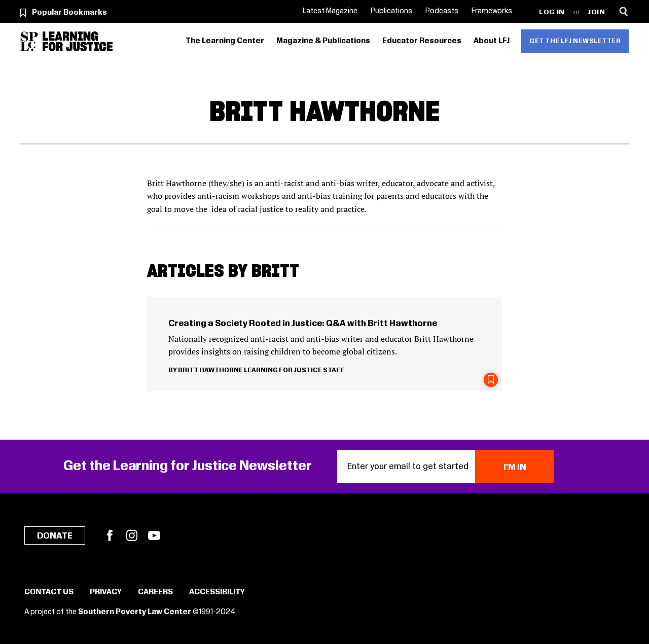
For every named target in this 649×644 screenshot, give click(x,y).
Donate (55, 536)
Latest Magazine (330, 11)
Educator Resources (422, 41)
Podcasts (442, 11)
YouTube (154, 535)
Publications (391, 11)
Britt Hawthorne (210, 370)
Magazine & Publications (323, 41)
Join (597, 12)
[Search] (624, 11)
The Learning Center (225, 41)
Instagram (132, 535)
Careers (155, 592)
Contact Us (49, 592)
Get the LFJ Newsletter (575, 41)
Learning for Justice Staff (294, 370)
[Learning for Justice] (78, 41)
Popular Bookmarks (69, 13)
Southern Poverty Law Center (135, 612)
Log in (552, 12)
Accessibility (217, 592)
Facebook (110, 535)
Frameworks (492, 11)
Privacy (106, 592)
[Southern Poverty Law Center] (29, 41)
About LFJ (492, 41)
